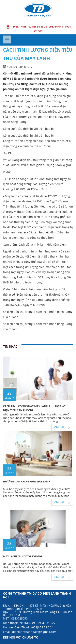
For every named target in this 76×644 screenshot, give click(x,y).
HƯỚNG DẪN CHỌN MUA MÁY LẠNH (27, 481)
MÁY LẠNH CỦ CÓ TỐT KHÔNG (22, 556)
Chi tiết (59, 427)
